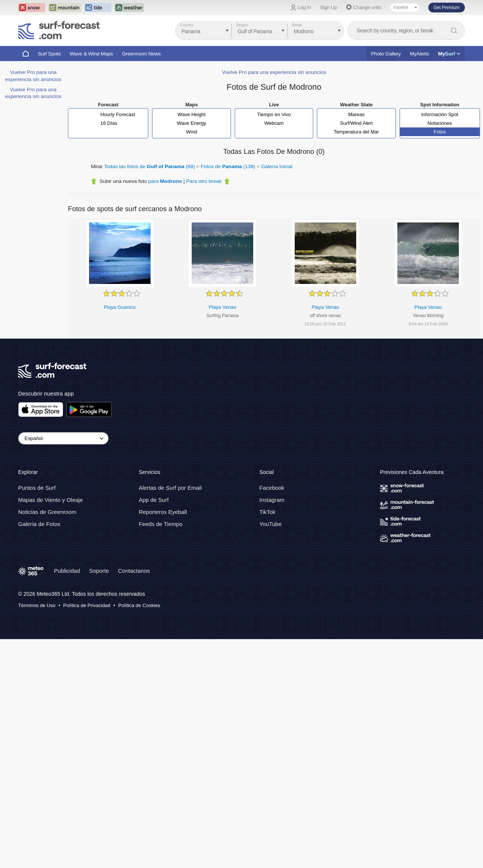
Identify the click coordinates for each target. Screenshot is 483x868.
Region (242, 25)
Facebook (272, 488)
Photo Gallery (386, 54)
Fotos (440, 132)
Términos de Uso (37, 605)
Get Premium (447, 8)
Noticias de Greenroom (47, 512)
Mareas (356, 114)
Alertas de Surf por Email (170, 488)
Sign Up (329, 7)
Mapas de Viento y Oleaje (51, 500)
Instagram (272, 500)
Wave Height (192, 114)
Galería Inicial (277, 166)
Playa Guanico (120, 307)
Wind (192, 132)
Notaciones (440, 123)
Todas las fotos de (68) (150, 166)
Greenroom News (141, 54)
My (449, 54)
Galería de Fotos (39, 524)
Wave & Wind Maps (92, 54)
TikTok (267, 512)
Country (187, 25)
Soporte (99, 571)
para (165, 181)
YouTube (270, 524)
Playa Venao (222, 307)
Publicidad (67, 571)
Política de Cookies (139, 605)
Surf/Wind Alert (356, 123)
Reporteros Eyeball (163, 512)
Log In (304, 7)
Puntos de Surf (37, 488)
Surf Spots (49, 54)
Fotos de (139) (228, 166)
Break (297, 25)
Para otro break (204, 181)
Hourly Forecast (118, 114)
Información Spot (440, 114)
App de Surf (154, 500)
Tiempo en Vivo (274, 114)
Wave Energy (192, 123)
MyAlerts (419, 54)
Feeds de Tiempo (161, 524)
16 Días (109, 123)
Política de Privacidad (87, 605)
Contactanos (134, 571)
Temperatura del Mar (356, 132)
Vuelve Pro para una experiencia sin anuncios (274, 72)
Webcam (274, 123)
